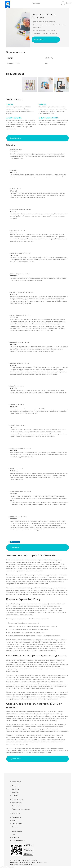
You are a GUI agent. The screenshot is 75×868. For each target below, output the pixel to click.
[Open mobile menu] (69, 3)
